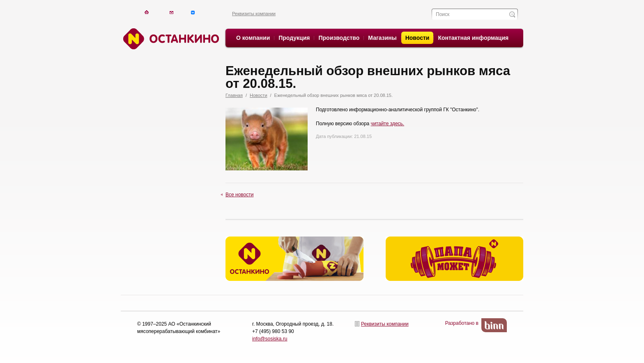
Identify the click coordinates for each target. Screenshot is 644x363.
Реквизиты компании (254, 14)
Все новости (239, 195)
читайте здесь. (388, 124)
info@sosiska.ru (270, 339)
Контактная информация (473, 38)
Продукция (294, 38)
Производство (339, 38)
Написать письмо (171, 12)
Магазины (382, 38)
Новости (417, 38)
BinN (494, 325)
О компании (253, 38)
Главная (234, 95)
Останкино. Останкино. (170, 39)
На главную (146, 12)
